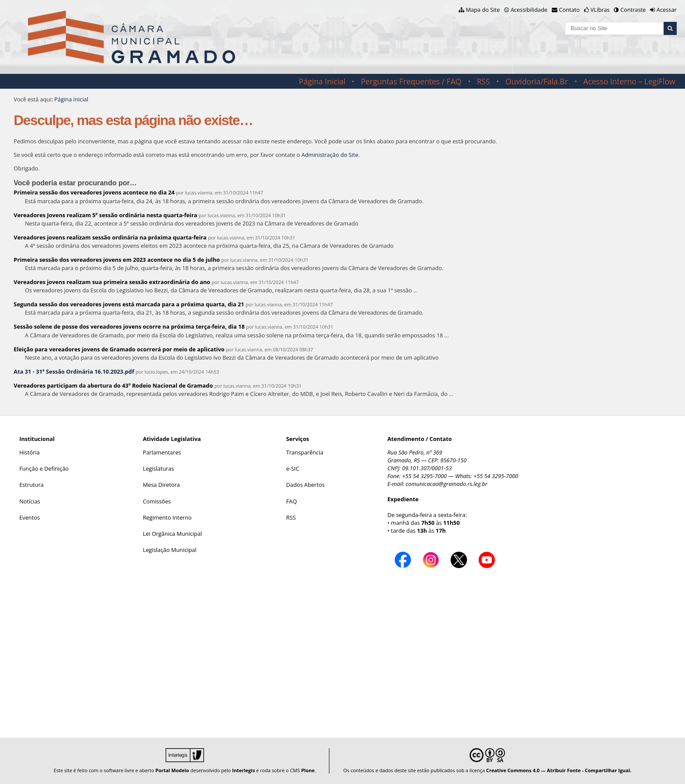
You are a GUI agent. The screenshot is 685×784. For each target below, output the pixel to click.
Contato (570, 10)
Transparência (305, 452)
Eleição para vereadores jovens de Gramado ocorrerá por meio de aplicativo (119, 349)
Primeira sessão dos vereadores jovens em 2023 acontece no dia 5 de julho (117, 260)
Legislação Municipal (170, 550)
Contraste (633, 10)
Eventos (29, 517)
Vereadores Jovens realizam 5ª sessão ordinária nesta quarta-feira (105, 215)
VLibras (600, 10)
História (29, 452)
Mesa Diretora (161, 485)
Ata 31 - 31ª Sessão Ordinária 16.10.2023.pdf (74, 371)
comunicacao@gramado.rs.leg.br (447, 484)
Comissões (157, 501)
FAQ (292, 501)
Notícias (30, 501)
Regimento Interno (167, 517)
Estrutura (31, 485)
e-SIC (293, 468)
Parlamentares (162, 452)
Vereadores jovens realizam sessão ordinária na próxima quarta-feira (110, 237)
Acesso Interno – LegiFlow (629, 81)
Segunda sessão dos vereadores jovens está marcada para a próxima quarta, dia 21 (129, 304)
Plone (308, 770)
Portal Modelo (172, 770)
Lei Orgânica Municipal (172, 534)
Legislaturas (158, 468)
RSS (483, 81)
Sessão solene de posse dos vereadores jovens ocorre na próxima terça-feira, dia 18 (129, 326)
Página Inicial (322, 81)
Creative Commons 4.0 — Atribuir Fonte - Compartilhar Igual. (559, 770)
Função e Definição (44, 468)
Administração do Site (330, 155)
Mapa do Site (483, 10)
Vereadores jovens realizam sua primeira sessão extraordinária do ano (112, 282)
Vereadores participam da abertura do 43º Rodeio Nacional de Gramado (113, 385)
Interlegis (243, 770)
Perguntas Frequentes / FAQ (411, 81)
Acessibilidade (529, 10)
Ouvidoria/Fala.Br (537, 81)
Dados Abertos (305, 485)
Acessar (667, 10)
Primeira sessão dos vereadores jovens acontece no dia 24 (94, 192)
